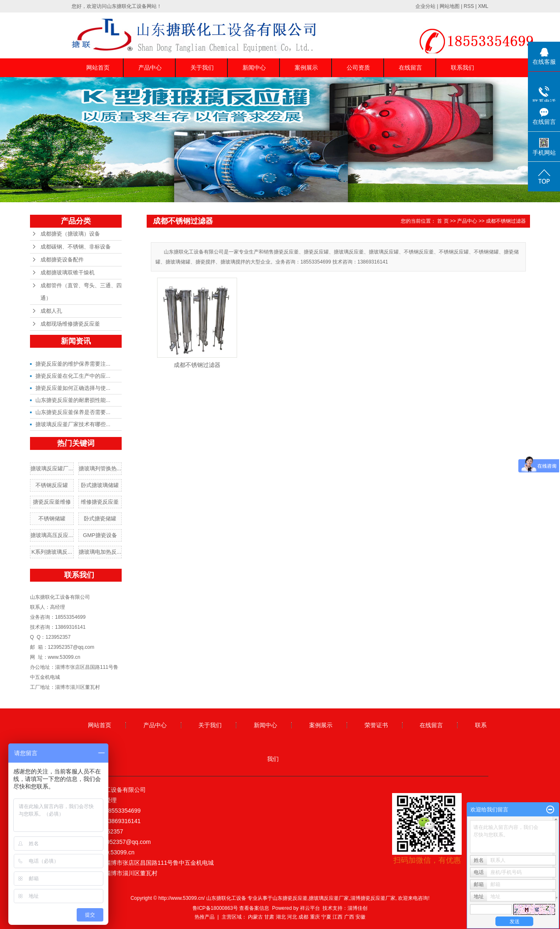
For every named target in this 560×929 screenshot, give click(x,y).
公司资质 (358, 68)
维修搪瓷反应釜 (100, 502)
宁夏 (326, 917)
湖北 (281, 917)
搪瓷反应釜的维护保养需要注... (73, 364)
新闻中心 (254, 68)
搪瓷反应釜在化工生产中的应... (73, 376)
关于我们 (202, 68)
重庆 (315, 917)
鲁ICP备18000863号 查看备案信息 (231, 908)
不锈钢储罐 (52, 518)
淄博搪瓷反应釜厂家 (373, 898)
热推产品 (205, 917)
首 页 (443, 221)
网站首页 (98, 68)
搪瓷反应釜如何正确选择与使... (73, 388)
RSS (469, 6)
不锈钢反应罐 (52, 485)
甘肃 (269, 917)
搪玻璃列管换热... (100, 468)
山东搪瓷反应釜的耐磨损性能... (73, 400)
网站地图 (450, 6)
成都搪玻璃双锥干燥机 (67, 272)
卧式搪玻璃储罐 (100, 485)
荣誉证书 (376, 725)
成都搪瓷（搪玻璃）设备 (70, 234)
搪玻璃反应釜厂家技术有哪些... (73, 424)
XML (483, 6)
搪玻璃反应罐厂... (52, 468)
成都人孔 (51, 311)
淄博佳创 (357, 908)
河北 (292, 917)
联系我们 (462, 68)
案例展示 (306, 68)
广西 (349, 917)
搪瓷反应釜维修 (52, 502)
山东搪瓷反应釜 (290, 898)
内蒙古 (255, 917)
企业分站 (425, 6)
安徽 (360, 917)
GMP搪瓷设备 (100, 535)
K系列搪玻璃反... (52, 552)
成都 (303, 917)
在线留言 (410, 68)
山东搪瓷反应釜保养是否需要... (73, 412)
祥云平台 (310, 908)
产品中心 (150, 68)
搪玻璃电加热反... (100, 552)
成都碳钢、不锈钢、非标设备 (76, 247)
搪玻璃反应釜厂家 (329, 898)
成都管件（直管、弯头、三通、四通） (81, 292)
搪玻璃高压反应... (52, 535)
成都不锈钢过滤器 (506, 221)
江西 (337, 917)
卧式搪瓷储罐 (100, 518)
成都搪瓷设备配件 (62, 260)
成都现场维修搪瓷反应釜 (70, 324)
